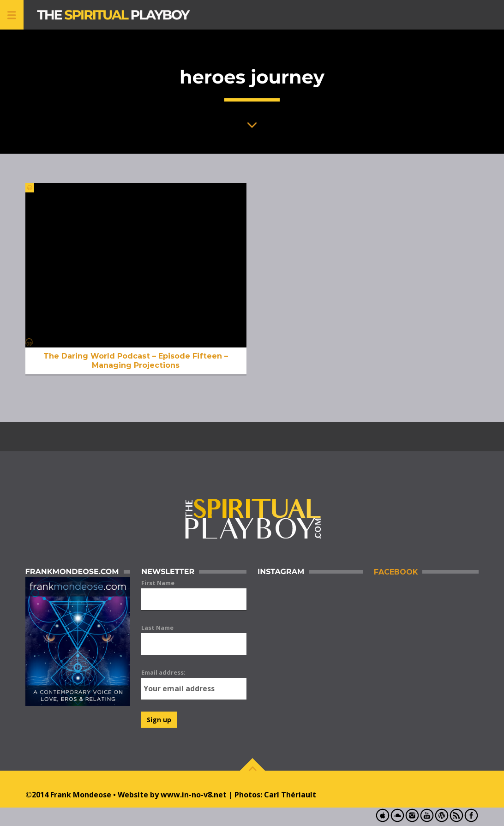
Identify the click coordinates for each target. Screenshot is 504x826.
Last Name (157, 628)
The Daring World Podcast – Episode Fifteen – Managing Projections (136, 360)
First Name (158, 583)
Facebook (396, 572)
